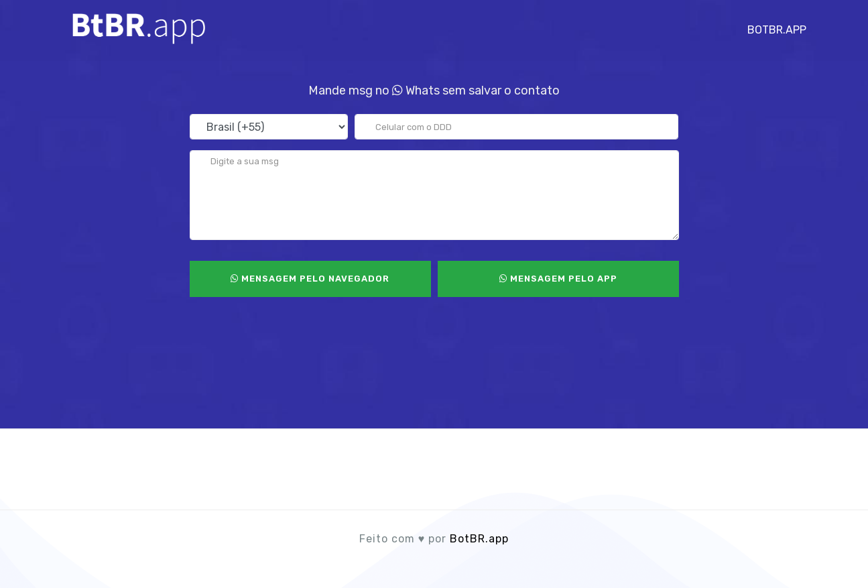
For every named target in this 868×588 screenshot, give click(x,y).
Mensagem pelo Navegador (310, 279)
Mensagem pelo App (558, 279)
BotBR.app (777, 26)
